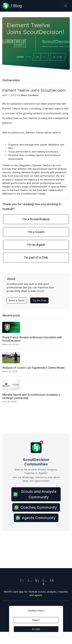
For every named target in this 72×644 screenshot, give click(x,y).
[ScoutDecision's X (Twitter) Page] (21, 581)
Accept (36, 629)
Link (57, 57)
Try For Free (39, 300)
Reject (36, 620)
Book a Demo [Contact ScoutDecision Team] (17, 300)
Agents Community (35, 518)
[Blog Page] (12, 6)
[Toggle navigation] (66, 6)
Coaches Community (35, 507)
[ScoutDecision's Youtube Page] (44, 584)
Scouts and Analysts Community (35, 494)
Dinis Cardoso (30, 95)
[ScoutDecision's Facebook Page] (51, 581)
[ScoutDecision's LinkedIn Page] (36, 581)
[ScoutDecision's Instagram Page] (29, 581)
